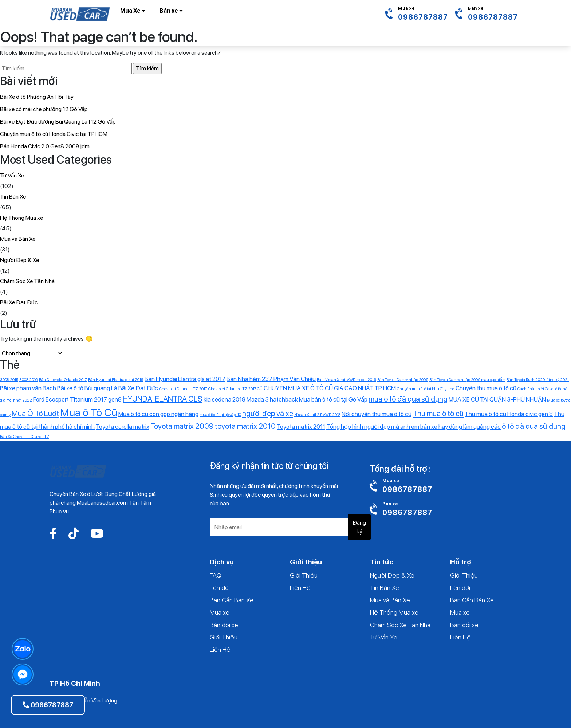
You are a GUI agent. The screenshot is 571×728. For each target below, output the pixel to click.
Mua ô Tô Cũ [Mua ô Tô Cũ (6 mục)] (89, 412)
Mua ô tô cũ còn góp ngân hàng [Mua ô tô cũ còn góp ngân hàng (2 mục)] (158, 414)
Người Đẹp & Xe (19, 260)
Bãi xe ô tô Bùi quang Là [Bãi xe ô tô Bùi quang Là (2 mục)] (87, 388)
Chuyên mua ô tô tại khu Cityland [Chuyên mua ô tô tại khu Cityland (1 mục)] (426, 389)
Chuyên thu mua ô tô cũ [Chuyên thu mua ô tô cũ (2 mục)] (486, 388)
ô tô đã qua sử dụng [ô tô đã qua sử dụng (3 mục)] (534, 426)
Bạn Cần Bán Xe (232, 600)
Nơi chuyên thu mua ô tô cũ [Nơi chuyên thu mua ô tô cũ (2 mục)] (377, 414)
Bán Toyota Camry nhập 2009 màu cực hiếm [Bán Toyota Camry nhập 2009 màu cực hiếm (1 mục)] (467, 380)
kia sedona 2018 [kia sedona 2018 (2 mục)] (225, 399)
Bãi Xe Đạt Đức (19, 302)
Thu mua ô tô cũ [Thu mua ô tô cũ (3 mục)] (438, 413)
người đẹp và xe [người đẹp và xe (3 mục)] (268, 413)
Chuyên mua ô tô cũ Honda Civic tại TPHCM (54, 134)
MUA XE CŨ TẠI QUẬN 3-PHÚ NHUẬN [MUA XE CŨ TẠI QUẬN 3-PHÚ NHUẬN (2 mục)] (497, 399)
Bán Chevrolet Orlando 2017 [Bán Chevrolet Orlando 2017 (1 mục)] (63, 380)
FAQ (216, 575)
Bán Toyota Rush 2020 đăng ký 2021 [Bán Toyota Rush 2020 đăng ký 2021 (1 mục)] (538, 380)
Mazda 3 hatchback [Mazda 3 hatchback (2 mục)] (272, 399)
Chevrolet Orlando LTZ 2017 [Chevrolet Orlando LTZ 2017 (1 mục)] (183, 389)
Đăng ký (359, 527)
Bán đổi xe (224, 625)
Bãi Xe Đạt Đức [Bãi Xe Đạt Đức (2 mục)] (138, 388)
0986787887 (48, 705)
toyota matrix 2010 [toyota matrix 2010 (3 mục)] (245, 426)
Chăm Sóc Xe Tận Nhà (27, 281)
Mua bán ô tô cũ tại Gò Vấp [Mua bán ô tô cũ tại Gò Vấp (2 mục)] (333, 399)
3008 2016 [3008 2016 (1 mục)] (29, 380)
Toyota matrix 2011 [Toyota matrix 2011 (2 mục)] (301, 427)
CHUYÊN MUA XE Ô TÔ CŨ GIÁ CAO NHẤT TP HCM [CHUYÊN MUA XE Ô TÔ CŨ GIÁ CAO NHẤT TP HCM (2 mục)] (330, 388)
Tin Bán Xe (13, 197)
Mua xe (220, 612)
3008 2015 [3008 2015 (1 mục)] (9, 380)
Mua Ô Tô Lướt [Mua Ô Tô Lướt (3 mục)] (35, 413)
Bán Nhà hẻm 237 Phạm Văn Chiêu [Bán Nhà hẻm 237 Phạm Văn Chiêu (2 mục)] (271, 379)
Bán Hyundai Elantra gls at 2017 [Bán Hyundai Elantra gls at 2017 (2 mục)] (185, 379)
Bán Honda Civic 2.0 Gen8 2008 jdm (45, 146)
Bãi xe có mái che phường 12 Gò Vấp (44, 109)
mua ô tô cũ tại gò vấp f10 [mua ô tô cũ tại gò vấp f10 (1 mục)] (220, 415)
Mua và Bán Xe (18, 239)
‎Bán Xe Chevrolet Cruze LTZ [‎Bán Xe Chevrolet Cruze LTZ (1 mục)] (25, 437)
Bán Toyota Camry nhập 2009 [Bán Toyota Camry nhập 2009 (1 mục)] (403, 380)
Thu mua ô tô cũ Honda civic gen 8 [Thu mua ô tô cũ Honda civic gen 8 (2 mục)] (509, 414)
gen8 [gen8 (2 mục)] (115, 399)
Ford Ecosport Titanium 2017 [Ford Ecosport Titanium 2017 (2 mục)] (70, 399)
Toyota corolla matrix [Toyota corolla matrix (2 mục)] (123, 427)
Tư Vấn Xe (12, 175)
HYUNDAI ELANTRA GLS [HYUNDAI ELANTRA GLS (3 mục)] (163, 399)
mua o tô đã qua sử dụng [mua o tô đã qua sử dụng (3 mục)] (408, 399)
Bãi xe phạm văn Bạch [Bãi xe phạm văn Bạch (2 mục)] (28, 388)
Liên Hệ (220, 649)
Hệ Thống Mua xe (21, 218)
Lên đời (220, 588)
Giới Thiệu (224, 637)
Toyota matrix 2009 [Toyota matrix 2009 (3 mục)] (182, 426)
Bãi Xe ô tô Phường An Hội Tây (37, 97)
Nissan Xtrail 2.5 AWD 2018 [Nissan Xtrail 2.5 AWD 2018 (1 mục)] (317, 415)
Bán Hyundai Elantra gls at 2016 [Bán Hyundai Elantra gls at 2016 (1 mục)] (116, 380)
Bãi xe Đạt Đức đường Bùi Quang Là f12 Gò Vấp (58, 122)
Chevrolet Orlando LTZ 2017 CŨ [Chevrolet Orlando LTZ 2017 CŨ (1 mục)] (235, 389)
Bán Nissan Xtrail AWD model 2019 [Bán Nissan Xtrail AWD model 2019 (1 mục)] (346, 380)
